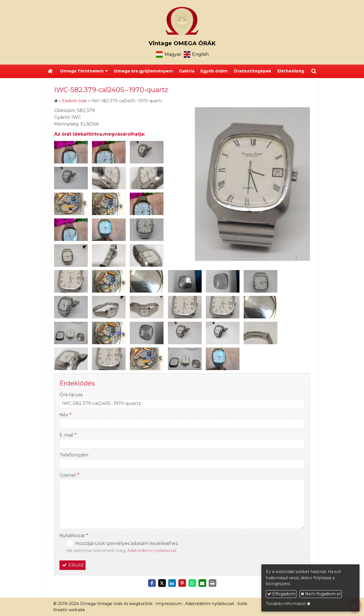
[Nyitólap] (182, 21)
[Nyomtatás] (212, 583)
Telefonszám (74, 455)
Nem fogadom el (321, 594)
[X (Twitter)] (162, 583)
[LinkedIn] (172, 583)
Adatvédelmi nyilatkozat (152, 551)
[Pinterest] (182, 583)
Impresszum (169, 604)
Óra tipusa (71, 395)
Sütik (242, 604)
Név (65, 415)
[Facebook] (152, 583)
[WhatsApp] (192, 583)
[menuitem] (143, 71)
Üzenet (69, 475)
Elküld (72, 565)
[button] (314, 71)
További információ (286, 604)
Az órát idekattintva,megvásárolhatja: (100, 134)
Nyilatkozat (74, 536)
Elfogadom (281, 594)
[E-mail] (202, 583)
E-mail (68, 435)
